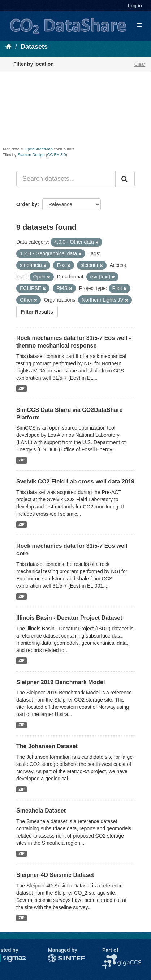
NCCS (109, 958)
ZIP (21, 388)
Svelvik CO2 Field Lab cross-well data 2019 (75, 482)
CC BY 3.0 (57, 155)
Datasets (34, 47)
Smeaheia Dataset (41, 811)
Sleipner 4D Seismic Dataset (55, 875)
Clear (140, 64)
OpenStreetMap (39, 149)
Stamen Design (31, 155)
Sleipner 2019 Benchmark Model (61, 682)
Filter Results (37, 312)
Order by (27, 204)
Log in (135, 6)
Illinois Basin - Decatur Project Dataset (69, 618)
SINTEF (57, 958)
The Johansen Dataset (47, 746)
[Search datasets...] (66, 179)
